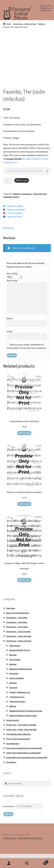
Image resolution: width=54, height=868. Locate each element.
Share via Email (15, 231)
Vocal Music (11, 776)
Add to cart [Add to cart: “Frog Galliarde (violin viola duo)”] (24, 447)
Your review (13, 295)
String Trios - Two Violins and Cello (21, 739)
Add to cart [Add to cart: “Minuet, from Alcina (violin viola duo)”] (24, 518)
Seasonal (13, 702)
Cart (42, 861)
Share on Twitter (15, 220)
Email (10, 345)
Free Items (11, 622)
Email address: (9, 820)
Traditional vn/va (17, 711)
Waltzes (13, 720)
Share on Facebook (16, 224)
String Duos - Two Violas (17, 636)
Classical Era (15, 674)
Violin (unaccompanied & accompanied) (23, 767)
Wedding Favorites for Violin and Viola (26, 725)
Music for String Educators (18, 627)
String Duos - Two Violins (17, 641)
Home (9, 24)
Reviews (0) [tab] (8, 242)
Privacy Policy (10, 852)
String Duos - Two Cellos (17, 632)
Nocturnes (14, 688)
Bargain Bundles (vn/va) (20, 664)
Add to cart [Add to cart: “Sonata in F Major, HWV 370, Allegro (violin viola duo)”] (24, 594)
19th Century (15, 660)
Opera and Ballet (17, 692)
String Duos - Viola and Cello (18, 646)
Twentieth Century (11, 211)
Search (27, 863)
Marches (13, 678)
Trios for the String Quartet (18, 753)
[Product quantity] (8, 195)
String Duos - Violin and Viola (25, 24)
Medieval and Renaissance (21, 683)
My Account (9, 863)
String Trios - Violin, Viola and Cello (21, 744)
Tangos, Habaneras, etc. (20, 706)
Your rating (13, 287)
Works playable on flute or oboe (23, 730)
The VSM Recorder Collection (18, 748)
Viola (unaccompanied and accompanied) (24, 762)
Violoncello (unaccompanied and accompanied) (27, 772)
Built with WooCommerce (30, 852)
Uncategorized (13, 758)
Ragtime (41, 24)
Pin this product (15, 227)
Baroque (13, 669)
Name (10, 333)
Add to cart (22, 194)
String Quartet (13, 734)
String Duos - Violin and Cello (19, 650)
